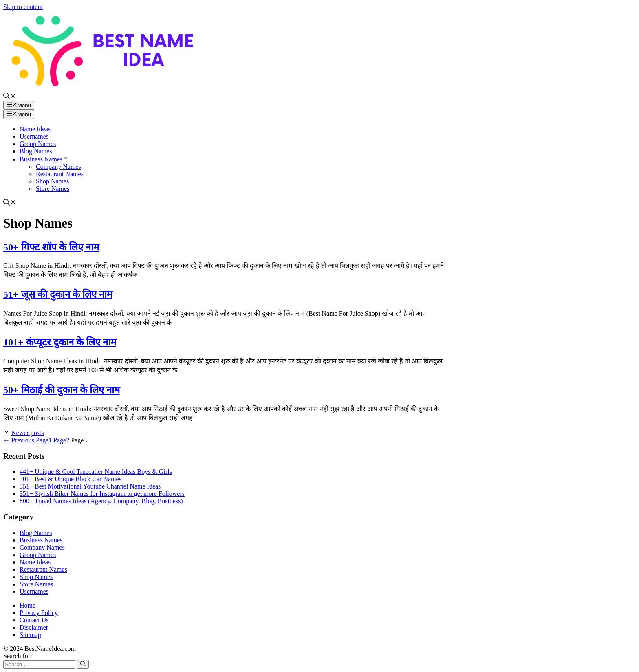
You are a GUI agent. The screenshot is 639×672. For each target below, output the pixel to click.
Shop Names (52, 181)
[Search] (83, 664)
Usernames (34, 136)
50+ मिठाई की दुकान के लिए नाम (62, 390)
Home (28, 605)
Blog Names (36, 151)
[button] (10, 97)
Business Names (44, 159)
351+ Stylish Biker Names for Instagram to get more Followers (102, 494)
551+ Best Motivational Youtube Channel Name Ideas (90, 486)
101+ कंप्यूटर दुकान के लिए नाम (60, 342)
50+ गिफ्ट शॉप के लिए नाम (51, 247)
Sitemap (30, 635)
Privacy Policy (39, 613)
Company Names (58, 167)
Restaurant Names (60, 174)
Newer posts (28, 433)
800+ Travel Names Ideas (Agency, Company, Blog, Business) (101, 501)
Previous (19, 440)
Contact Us (34, 620)
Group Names (38, 144)
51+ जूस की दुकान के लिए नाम (58, 294)
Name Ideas (35, 129)
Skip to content (23, 7)
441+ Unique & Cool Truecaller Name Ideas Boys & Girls (96, 472)
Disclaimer (34, 627)
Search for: (18, 656)
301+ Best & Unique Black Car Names (71, 479)
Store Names (53, 189)
